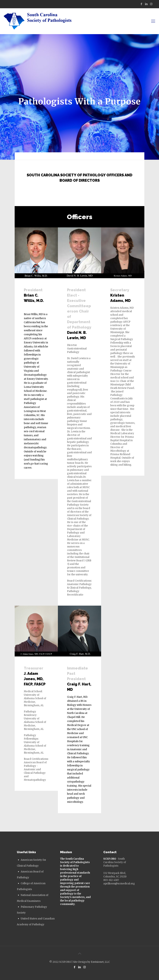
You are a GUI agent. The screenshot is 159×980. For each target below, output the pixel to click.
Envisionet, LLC (100, 962)
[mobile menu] (153, 21)
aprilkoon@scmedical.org (119, 884)
